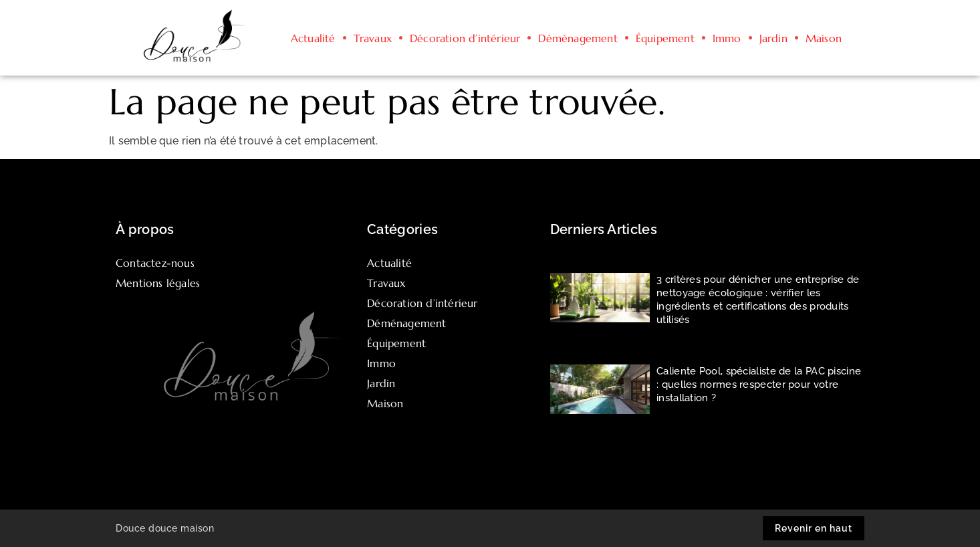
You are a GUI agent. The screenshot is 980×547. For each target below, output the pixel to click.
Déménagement (578, 38)
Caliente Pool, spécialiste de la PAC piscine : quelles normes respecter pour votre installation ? (759, 385)
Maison (824, 38)
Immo (727, 38)
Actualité (313, 38)
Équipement (665, 38)
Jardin (773, 38)
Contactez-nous (155, 263)
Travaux (373, 38)
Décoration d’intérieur (465, 38)
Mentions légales (158, 283)
